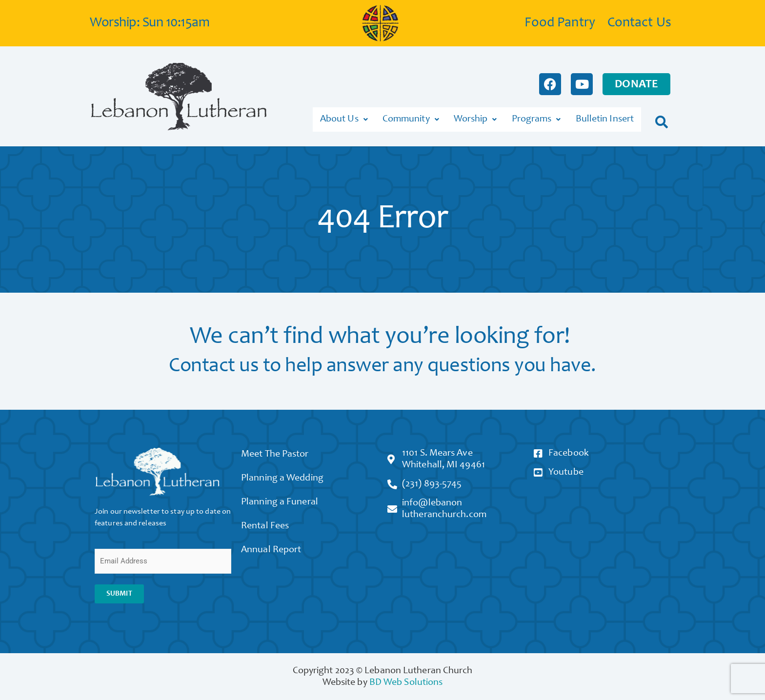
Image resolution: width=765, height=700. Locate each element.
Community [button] (411, 118)
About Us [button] (344, 118)
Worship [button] (475, 118)
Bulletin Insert (605, 118)
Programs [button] (536, 118)
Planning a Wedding (287, 479)
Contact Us (639, 23)
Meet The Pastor (280, 453)
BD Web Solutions (406, 680)
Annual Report (276, 558)
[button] (662, 118)
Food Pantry (560, 23)
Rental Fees (270, 532)
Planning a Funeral (284, 505)
